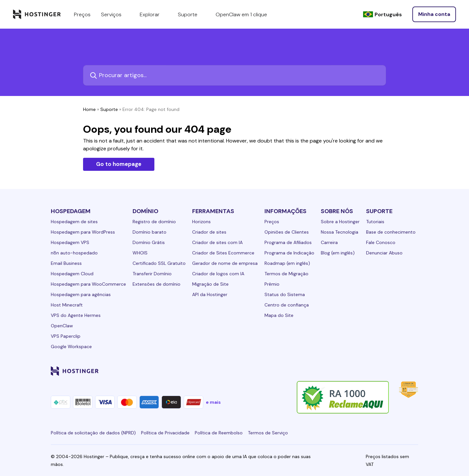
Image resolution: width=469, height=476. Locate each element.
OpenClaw (62, 326)
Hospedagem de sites (74, 222)
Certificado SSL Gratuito (159, 263)
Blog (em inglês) (338, 253)
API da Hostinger (210, 294)
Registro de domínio (154, 222)
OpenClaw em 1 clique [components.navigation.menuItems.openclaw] (241, 14)
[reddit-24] (401, 371)
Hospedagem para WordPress (83, 232)
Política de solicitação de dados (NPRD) (93, 433)
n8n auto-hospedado (74, 253)
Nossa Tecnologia (340, 232)
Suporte (109, 109)
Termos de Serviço (268, 433)
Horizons (201, 222)
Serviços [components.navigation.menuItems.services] (115, 14)
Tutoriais (375, 222)
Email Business (66, 263)
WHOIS (140, 253)
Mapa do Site (279, 315)
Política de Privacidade (165, 433)
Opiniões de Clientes (287, 232)
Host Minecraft (67, 305)
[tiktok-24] (414, 371)
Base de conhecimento (391, 232)
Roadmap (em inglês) (287, 263)
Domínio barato (149, 232)
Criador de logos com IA (218, 274)
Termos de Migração (286, 274)
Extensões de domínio (156, 284)
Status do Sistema (285, 294)
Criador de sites (209, 232)
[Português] (382, 14)
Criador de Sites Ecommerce (223, 253)
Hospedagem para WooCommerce (88, 284)
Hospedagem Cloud (72, 274)
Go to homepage (119, 164)
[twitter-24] (375, 371)
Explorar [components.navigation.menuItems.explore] (154, 14)
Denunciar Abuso (384, 253)
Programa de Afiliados (288, 242)
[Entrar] (434, 14)
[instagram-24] (362, 371)
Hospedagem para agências (81, 294)
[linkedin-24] (336, 371)
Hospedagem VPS (70, 242)
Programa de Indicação (289, 253)
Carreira (329, 242)
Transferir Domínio (152, 274)
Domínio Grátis (149, 242)
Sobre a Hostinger (340, 222)
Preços (272, 222)
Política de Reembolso (219, 433)
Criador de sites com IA (217, 242)
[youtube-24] (388, 371)
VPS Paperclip (66, 336)
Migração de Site (210, 284)
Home (89, 109)
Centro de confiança (287, 305)
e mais (213, 402)
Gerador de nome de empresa (225, 263)
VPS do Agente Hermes (76, 315)
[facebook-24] (349, 371)
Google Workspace (71, 347)
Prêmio (272, 284)
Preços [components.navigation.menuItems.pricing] (82, 14)
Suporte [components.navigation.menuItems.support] (192, 14)
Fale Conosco (381, 242)
